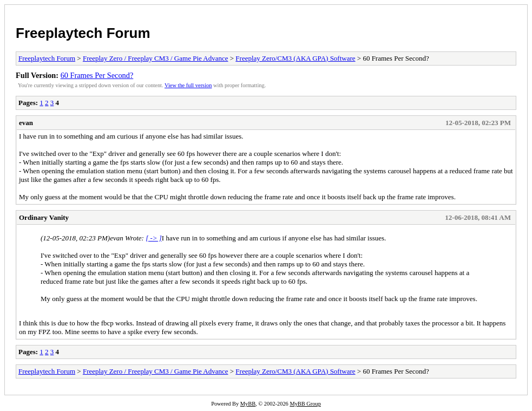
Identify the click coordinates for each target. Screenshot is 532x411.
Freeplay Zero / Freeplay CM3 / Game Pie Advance (156, 58)
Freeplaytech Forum (83, 33)
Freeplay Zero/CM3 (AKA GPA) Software (295, 58)
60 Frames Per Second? (97, 75)
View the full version (188, 85)
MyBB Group (305, 404)
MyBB (248, 404)
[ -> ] (154, 238)
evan (26, 123)
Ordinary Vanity (44, 217)
